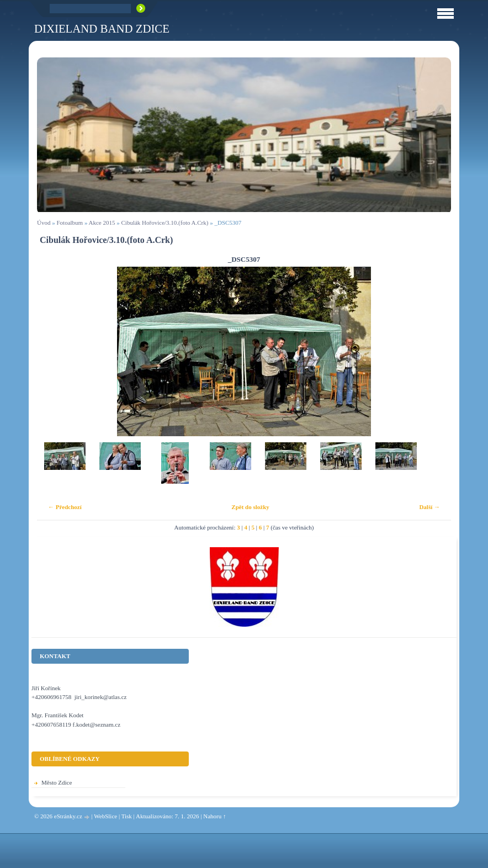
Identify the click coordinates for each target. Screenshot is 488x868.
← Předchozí (65, 507)
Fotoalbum (70, 223)
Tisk (127, 816)
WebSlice (105, 816)
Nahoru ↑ (214, 816)
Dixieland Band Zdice (102, 28)
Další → (429, 507)
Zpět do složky (250, 507)
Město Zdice (57, 782)
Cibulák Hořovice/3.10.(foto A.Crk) (165, 223)
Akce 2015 (102, 223)
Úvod (44, 223)
